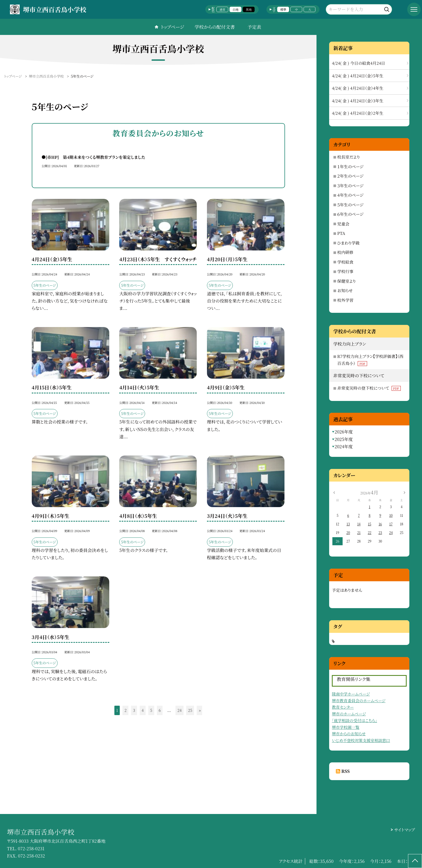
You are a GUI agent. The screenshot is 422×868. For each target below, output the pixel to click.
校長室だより (349, 157)
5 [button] (151, 710)
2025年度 (344, 439)
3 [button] (134, 710)
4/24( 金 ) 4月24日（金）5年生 (358, 76)
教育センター (343, 707)
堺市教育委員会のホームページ (359, 700)
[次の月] (405, 492)
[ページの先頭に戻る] (415, 861)
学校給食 (345, 262)
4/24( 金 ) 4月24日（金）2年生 (358, 113)
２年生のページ (350, 176)
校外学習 (345, 300)
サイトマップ (405, 830)
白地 (235, 9)
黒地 (249, 9)
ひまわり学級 (348, 243)
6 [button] (160, 710)
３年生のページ (350, 186)
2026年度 (344, 432)
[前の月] (334, 492)
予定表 (254, 27)
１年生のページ (350, 166)
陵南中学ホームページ (351, 694)
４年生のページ (350, 195)
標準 (283, 9)
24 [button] (180, 710)
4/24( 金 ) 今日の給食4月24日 (358, 63)
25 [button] (190, 710)
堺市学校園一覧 (346, 727)
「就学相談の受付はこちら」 (354, 720)
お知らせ (345, 290)
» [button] (200, 710)
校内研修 (345, 252)
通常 (222, 9)
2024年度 (344, 446)
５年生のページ (350, 205)
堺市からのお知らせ (349, 734)
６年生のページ (350, 214)
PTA (341, 233)
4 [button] (143, 710)
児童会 (343, 224)
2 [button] (125, 710)
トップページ (173, 27)
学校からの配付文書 (215, 27)
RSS (345, 771)
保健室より (347, 281)
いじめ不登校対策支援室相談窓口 (361, 740)
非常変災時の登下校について (369, 388)
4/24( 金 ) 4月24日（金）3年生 (358, 101)
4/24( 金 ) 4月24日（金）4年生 (358, 88)
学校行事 (345, 271)
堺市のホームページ (349, 714)
